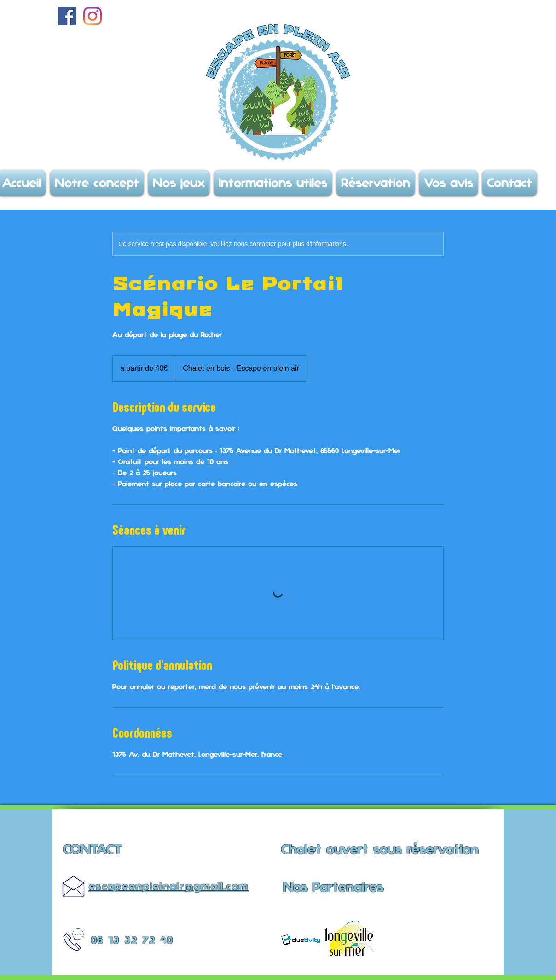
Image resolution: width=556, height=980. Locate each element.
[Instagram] (93, 16)
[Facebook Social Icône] (67, 16)
